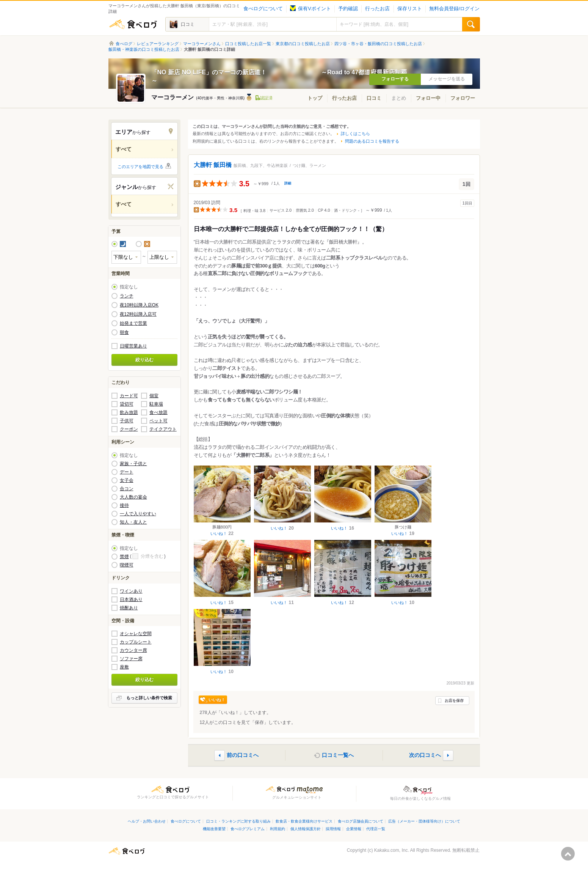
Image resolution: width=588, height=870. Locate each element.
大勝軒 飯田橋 (213, 165)
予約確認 (348, 9)
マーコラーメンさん (202, 44)
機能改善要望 (214, 829)
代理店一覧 (376, 829)
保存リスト (410, 9)
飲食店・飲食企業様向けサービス (304, 821)
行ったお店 (377, 9)
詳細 (288, 183)
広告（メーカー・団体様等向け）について (424, 821)
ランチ (127, 296)
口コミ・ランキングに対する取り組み (238, 821)
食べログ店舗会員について (361, 821)
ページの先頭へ (568, 854)
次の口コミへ (425, 755)
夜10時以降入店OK (139, 305)
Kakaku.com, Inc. (392, 850)
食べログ (133, 24)
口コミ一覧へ (338, 755)
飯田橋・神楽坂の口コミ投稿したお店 (144, 49)
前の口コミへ (243, 755)
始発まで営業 (133, 323)
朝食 (124, 332)
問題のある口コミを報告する (372, 141)
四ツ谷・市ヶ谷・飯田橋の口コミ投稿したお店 (378, 44)
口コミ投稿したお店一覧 (248, 44)
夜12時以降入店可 (138, 314)
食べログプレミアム (248, 829)
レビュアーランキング (158, 44)
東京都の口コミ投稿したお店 (303, 44)
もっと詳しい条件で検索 (149, 698)
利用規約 (278, 829)
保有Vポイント (310, 9)
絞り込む (144, 360)
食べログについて (263, 9)
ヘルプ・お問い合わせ (147, 821)
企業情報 (354, 829)
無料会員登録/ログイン (454, 9)
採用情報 (333, 829)
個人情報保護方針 (306, 829)
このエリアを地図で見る (140, 167)
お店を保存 (454, 701)
